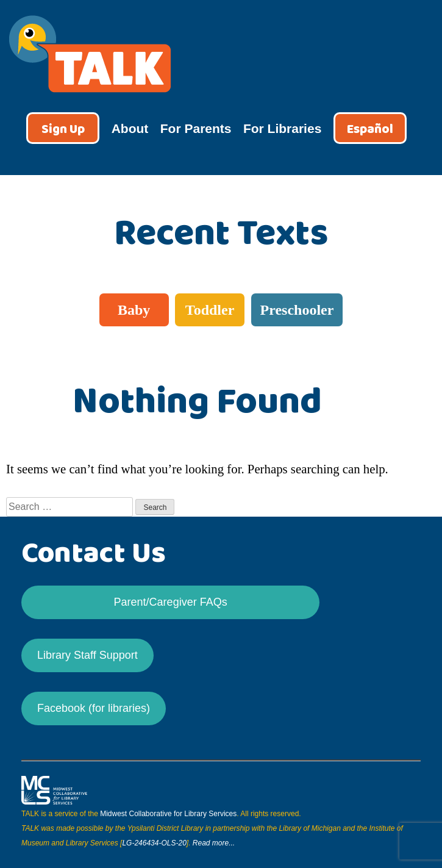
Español (370, 130)
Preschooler (297, 310)
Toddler (210, 310)
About (130, 128)
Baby (134, 310)
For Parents (196, 128)
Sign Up (63, 130)
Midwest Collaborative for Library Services (168, 814)
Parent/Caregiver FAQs (171, 602)
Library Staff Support (87, 655)
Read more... (214, 843)
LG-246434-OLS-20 (154, 843)
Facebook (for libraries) (94, 708)
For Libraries (282, 128)
